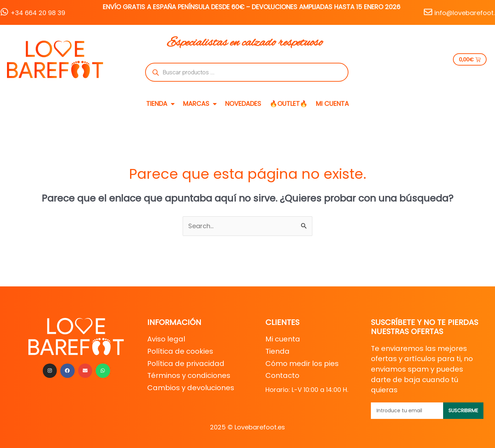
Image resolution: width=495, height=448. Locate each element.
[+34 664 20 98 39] (4, 12)
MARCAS (200, 104)
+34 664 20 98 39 (38, 13)
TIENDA (160, 104)
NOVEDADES (243, 104)
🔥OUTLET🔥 (289, 104)
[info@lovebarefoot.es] (428, 12)
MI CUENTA (332, 104)
